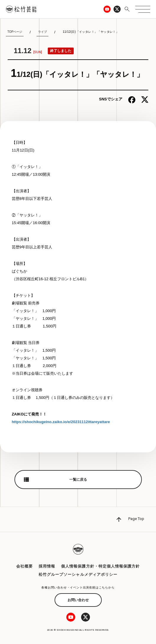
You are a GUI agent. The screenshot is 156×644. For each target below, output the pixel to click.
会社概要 (24, 566)
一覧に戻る (78, 480)
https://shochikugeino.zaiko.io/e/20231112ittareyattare (61, 422)
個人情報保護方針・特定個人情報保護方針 (100, 566)
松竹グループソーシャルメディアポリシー (78, 574)
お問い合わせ (78, 600)
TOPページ (15, 32)
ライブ (42, 32)
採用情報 (47, 566)
